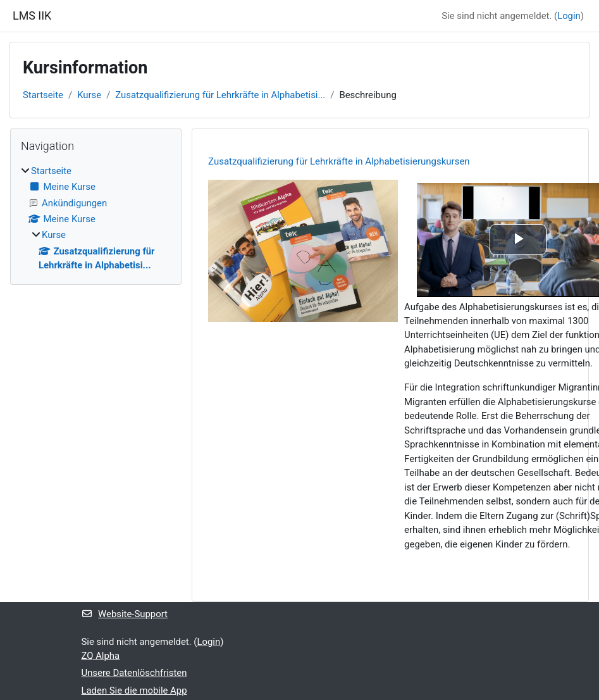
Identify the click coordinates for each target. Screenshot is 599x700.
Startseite (43, 95)
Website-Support (125, 614)
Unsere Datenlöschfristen (134, 673)
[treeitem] (96, 218)
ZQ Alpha (101, 656)
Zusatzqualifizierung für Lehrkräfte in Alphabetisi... (220, 95)
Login (569, 16)
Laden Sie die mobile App (134, 691)
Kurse (89, 95)
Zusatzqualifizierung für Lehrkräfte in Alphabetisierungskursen (339, 161)
